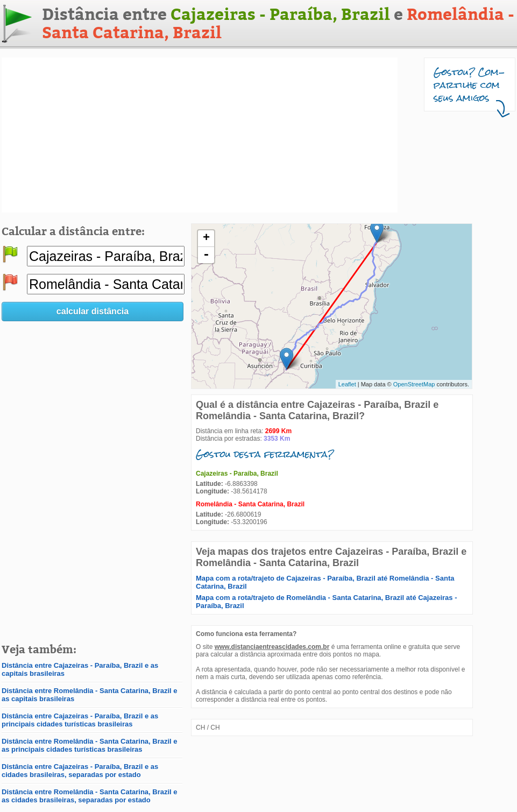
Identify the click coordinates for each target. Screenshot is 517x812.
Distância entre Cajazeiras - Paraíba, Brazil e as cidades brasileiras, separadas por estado (80, 771)
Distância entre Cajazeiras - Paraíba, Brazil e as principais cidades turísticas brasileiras (80, 720)
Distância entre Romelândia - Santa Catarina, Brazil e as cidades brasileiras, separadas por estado (90, 796)
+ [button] (206, 238)
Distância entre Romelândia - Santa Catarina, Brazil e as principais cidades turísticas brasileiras (90, 745)
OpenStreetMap (414, 384)
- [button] (206, 255)
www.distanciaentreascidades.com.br (272, 647)
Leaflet (347, 384)
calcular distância (93, 311)
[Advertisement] (145, 135)
